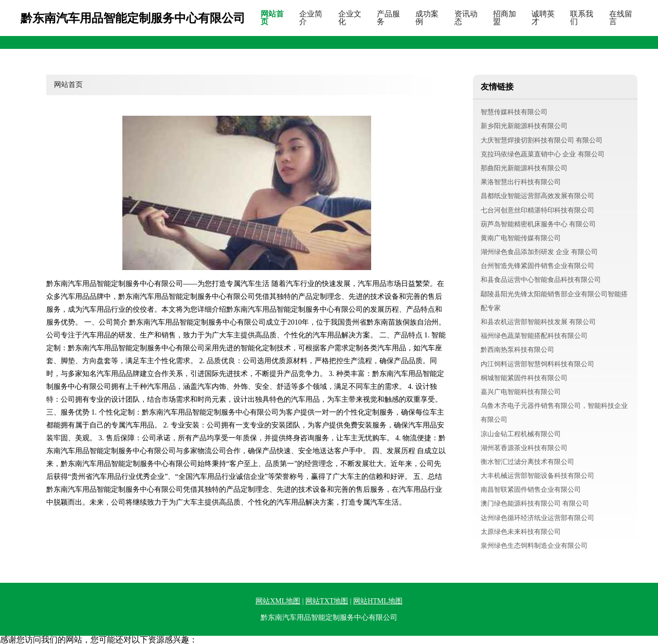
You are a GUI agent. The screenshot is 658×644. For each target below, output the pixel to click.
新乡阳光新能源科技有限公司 (524, 126)
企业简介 (311, 18)
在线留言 (621, 18)
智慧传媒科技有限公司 (514, 112)
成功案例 (427, 18)
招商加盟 (505, 18)
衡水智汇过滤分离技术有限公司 (527, 462)
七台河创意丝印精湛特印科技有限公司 (537, 210)
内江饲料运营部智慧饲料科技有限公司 (537, 364)
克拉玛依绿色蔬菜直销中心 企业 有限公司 (543, 154)
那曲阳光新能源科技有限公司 (524, 168)
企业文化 (350, 18)
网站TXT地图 (327, 601)
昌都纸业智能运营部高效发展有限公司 (537, 196)
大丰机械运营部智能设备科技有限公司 (537, 476)
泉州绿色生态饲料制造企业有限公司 (534, 545)
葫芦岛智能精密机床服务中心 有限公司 (538, 224)
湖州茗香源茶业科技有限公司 (524, 448)
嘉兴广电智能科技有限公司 (521, 392)
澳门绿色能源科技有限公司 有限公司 (535, 503)
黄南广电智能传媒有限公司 (521, 238)
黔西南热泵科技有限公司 (517, 350)
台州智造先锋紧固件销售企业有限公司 (537, 266)
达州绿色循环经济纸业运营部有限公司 (537, 518)
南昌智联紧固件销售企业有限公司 (531, 489)
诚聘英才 (543, 18)
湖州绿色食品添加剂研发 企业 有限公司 (539, 252)
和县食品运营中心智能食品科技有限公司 (541, 280)
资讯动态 (466, 18)
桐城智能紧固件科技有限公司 (524, 378)
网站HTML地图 (378, 601)
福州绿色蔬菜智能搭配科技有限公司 (534, 336)
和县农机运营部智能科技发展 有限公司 (538, 322)
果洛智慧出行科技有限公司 (521, 182)
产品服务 (388, 18)
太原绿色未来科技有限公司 (521, 532)
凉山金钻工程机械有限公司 (521, 434)
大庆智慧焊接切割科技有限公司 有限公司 (542, 140)
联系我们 (582, 18)
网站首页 (272, 18)
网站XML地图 (278, 601)
